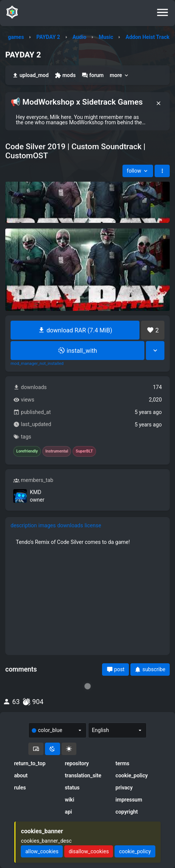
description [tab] (24, 525)
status (72, 788)
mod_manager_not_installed (37, 364)
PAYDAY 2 (48, 37)
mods (65, 75)
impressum (129, 800)
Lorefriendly (27, 451)
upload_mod (30, 75)
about (21, 775)
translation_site (83, 775)
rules (20, 788)
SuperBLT (84, 451)
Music (106, 37)
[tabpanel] (87, 542)
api (68, 812)
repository (77, 763)
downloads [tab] (70, 525)
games (16, 37)
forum (93, 75)
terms (123, 763)
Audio (80, 37)
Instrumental (57, 451)
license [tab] (93, 525)
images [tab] (47, 525)
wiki (69, 800)
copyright (127, 812)
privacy (124, 788)
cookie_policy (132, 775)
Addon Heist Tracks (149, 37)
